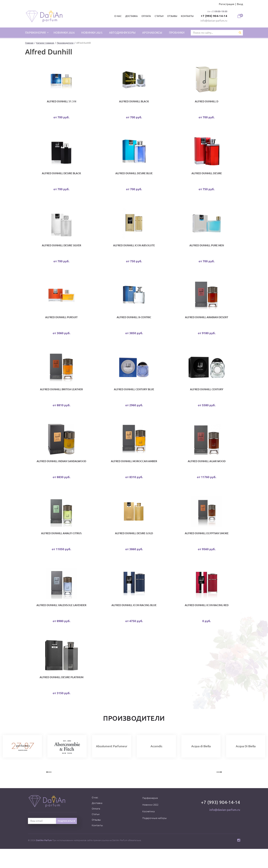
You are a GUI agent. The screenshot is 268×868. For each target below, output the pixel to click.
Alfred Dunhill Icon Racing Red (207, 621)
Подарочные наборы (155, 837)
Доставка (130, 16)
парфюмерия (36, 32)
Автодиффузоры (122, 32)
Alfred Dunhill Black (134, 102)
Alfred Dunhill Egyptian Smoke (207, 547)
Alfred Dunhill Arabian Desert (207, 325)
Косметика (149, 830)
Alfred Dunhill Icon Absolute (134, 251)
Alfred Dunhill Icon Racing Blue (134, 621)
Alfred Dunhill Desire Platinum (62, 695)
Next (219, 791)
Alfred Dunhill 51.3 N (62, 102)
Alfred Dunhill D (207, 102)
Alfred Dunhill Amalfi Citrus (61, 547)
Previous (49, 791)
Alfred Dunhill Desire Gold (134, 547)
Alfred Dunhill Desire (207, 176)
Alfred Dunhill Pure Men (207, 251)
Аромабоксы (152, 32)
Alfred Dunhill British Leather (61, 399)
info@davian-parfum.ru (214, 20)
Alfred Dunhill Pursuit (61, 325)
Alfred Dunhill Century (207, 399)
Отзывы (171, 16)
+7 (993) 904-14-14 (213, 16)
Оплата (145, 16)
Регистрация (227, 4)
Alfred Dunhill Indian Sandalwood (61, 473)
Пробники (177, 32)
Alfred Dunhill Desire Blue (134, 176)
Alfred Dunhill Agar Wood (207, 473)
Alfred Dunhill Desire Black (61, 176)
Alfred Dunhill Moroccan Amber (134, 473)
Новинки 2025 (92, 32)
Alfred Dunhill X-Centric (134, 325)
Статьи (158, 16)
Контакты (186, 16)
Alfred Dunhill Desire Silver (62, 251)
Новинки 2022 (150, 824)
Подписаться (66, 840)
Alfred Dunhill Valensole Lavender (61, 621)
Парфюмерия (150, 817)
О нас (117, 16)
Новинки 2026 (64, 32)
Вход (240, 4)
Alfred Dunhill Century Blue (134, 399)
